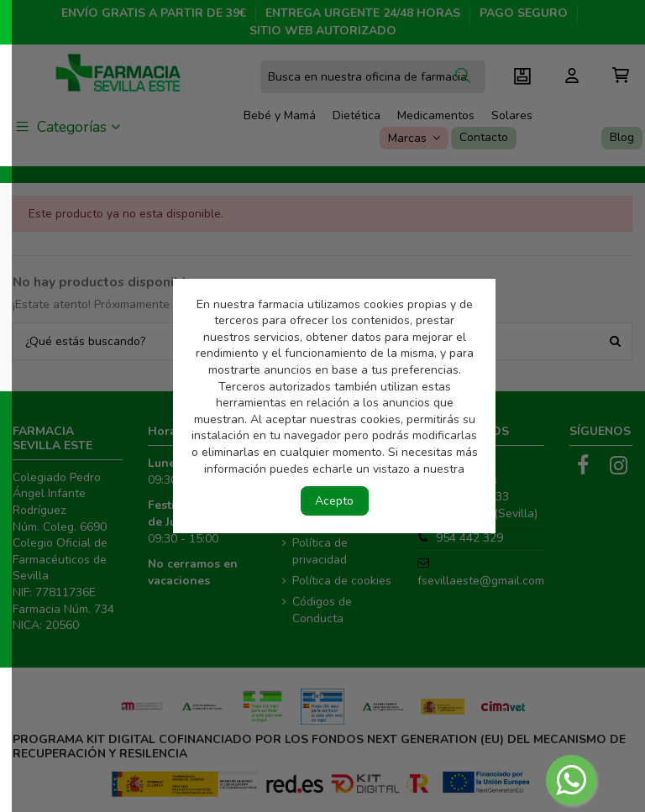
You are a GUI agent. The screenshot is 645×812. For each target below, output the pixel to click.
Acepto (334, 501)
